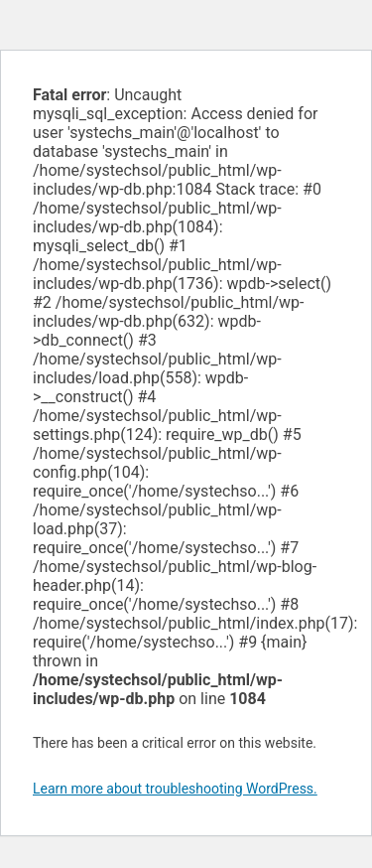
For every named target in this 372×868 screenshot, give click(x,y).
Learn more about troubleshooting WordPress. (175, 789)
